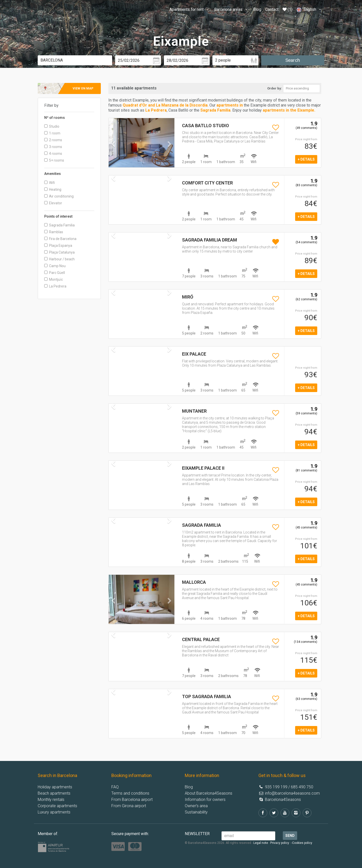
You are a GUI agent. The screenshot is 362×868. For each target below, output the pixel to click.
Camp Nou (55, 266)
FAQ (115, 787)
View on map (83, 88)
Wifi (50, 183)
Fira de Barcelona (60, 239)
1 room (52, 133)
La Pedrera (55, 286)
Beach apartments (54, 793)
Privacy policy (280, 843)
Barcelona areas (232, 9)
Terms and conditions (130, 793)
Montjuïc (54, 279)
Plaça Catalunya (59, 252)
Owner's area (196, 806)
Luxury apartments (54, 812)
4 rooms (53, 154)
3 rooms (53, 147)
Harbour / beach (59, 259)
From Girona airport (129, 806)
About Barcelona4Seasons (209, 793)
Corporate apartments (57, 806)
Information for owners (205, 800)
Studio (52, 126)
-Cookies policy (302, 843)
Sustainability (196, 812)
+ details (306, 159)
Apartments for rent (190, 9)
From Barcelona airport (132, 800)
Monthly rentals (51, 800)
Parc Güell (55, 273)
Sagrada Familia (59, 225)
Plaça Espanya (58, 246)
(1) (287, 9)
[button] (114, 154)
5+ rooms (54, 160)
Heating (53, 189)
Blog (257, 9)
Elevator (53, 203)
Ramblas (54, 232)
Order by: (275, 88)
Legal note (261, 843)
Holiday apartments (55, 787)
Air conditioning (59, 196)
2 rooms (53, 140)
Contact (272, 9)
